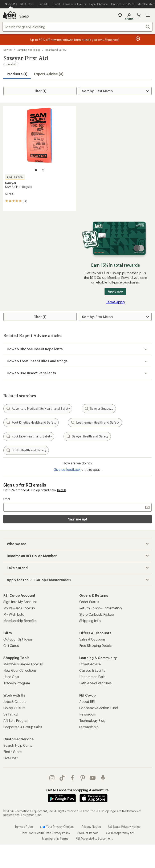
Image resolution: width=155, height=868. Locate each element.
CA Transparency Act (120, 833)
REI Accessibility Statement (94, 838)
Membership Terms (55, 838)
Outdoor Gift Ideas (18, 639)
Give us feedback (67, 469)
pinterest (83, 778)
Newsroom (88, 714)
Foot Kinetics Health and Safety (31, 423)
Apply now (115, 291)
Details (62, 490)
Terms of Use (24, 827)
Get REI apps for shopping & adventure (77, 790)
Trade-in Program (17, 683)
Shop (24, 16)
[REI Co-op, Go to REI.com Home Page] (9, 15)
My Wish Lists (14, 614)
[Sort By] (115, 91)
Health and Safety (56, 50)
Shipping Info (90, 621)
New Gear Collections (20, 670)
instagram (52, 778)
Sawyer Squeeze (99, 409)
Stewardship (89, 727)
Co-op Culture (14, 708)
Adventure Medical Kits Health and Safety (38, 409)
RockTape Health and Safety (29, 436)
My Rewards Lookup (19, 608)
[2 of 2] (43, 170)
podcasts (103, 778)
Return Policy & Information (101, 608)
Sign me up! (77, 519)
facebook (72, 778)
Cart (139, 15)
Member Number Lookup (23, 664)
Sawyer (8, 50)
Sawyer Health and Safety (87, 436)
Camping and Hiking (28, 50)
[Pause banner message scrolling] (137, 39)
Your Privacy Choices (57, 827)
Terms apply (115, 302)
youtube (93, 778)
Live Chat (11, 758)
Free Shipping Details (96, 645)
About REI (87, 701)
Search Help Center (19, 745)
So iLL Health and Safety (26, 450)
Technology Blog (92, 720)
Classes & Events (92, 670)
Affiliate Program (16, 720)
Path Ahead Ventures (95, 683)
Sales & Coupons (93, 639)
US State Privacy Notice (124, 827)
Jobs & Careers (15, 701)
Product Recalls (88, 833)
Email (7, 499)
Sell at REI (11, 714)
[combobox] (77, 27)
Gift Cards (11, 645)
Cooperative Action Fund (99, 708)
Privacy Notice (91, 827)
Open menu (148, 15)
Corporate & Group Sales (23, 727)
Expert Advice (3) (49, 74)
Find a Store (13, 752)
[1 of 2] (36, 170)
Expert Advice (90, 664)
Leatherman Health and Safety (95, 423)
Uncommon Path (92, 677)
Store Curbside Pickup (97, 614)
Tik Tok (62, 778)
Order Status (89, 602)
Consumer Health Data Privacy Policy (45, 833)
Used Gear (11, 677)
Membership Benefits (20, 621)
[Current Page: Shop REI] (11, 4)
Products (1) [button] (17, 74)
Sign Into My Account (20, 602)
